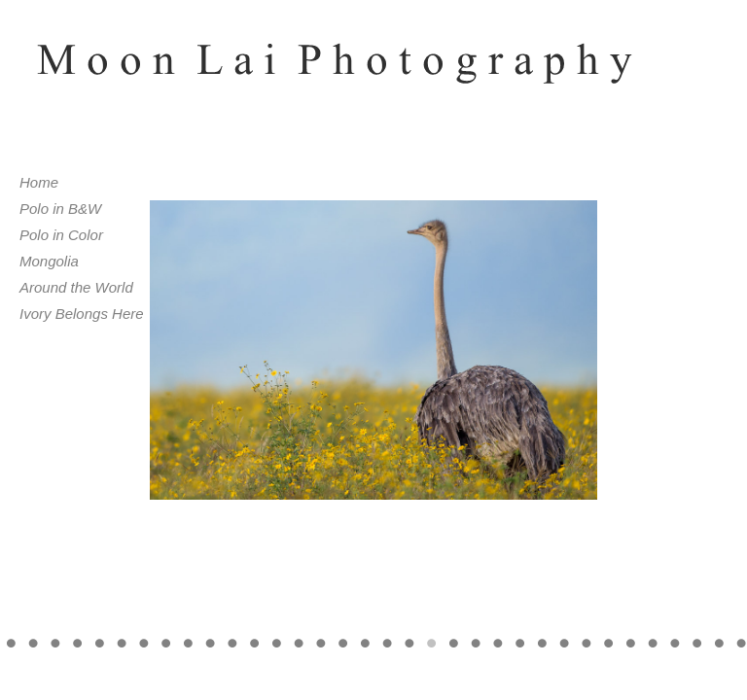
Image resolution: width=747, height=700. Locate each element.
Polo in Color (61, 235)
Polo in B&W (60, 209)
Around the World (76, 287)
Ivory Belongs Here (82, 314)
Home (39, 182)
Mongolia (49, 261)
